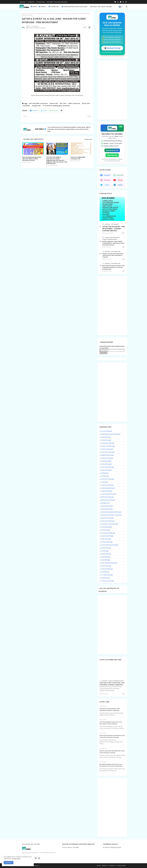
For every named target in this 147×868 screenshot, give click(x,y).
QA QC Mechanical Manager (110, 545)
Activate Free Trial (112, 150)
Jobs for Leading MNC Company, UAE (78, 158)
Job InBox (39, 129)
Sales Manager (106, 560)
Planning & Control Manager (110, 524)
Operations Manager (107, 518)
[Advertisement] (57, 186)
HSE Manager (105, 476)
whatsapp (120, 175)
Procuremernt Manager (108, 533)
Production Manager (107, 536)
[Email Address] (112, 350)
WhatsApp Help (112, 155)
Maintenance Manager (108, 500)
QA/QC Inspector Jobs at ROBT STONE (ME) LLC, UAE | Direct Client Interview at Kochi (113, 243)
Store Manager (106, 578)
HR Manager (105, 473)
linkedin (120, 185)
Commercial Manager (108, 443)
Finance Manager (106, 464)
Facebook (35, 111)
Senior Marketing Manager (109, 563)
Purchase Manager (107, 542)
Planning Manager (107, 527)
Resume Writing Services (113, 847)
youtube (120, 180)
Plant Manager (106, 530)
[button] (127, 7)
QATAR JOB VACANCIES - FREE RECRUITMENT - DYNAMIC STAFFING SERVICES (114, 229)
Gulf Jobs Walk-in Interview (38, 103)
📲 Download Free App (112, 48)
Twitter (45, 111)
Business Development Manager (111, 434)
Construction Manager (108, 446)
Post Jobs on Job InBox (72, 847)
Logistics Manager (107, 491)
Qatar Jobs (86, 103)
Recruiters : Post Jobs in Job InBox (57, 2)
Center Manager (106, 440)
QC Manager (105, 551)
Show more (88, 139)
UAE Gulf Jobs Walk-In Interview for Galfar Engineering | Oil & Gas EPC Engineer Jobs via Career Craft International (57, 160)
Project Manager (106, 539)
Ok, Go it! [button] (9, 863)
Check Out (15, 859)
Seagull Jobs (36, 106)
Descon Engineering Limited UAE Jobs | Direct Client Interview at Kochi (32, 159)
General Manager (106, 470)
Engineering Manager (108, 455)
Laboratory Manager (107, 485)
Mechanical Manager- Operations (111, 515)
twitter (107, 185)
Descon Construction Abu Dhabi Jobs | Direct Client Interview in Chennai (113, 255)
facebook (107, 175)
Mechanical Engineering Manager (111, 512)
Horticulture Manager (108, 479)
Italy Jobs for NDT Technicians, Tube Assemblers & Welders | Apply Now (112, 684)
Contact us (31, 2)
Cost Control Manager (108, 452)
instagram (107, 180)
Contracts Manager (107, 449)
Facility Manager (106, 461)
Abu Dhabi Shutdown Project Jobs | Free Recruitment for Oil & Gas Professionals (113, 267)
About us (105, 866)
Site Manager (105, 572)
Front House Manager (108, 467)
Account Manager (107, 431)
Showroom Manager (107, 569)
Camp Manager (106, 437)
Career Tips (54, 7)
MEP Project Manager (107, 497)
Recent (42, 7)
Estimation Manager (107, 458)
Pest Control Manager (108, 521)
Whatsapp (55, 111)
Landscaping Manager (108, 488)
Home (34, 7)
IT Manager (105, 482)
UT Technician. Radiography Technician (38, 14)
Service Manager (106, 566)
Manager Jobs (105, 503)
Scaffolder (26, 106)
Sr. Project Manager (107, 575)
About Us (23, 2)
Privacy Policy (41, 2)
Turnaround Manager (108, 581)
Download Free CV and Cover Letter (74, 7)
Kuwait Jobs (54, 103)
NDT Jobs (63, 103)
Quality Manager (106, 554)
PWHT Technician (74, 103)
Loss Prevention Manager (109, 494)
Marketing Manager (107, 506)
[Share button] (61, 111)
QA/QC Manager (106, 548)
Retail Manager (106, 557)
